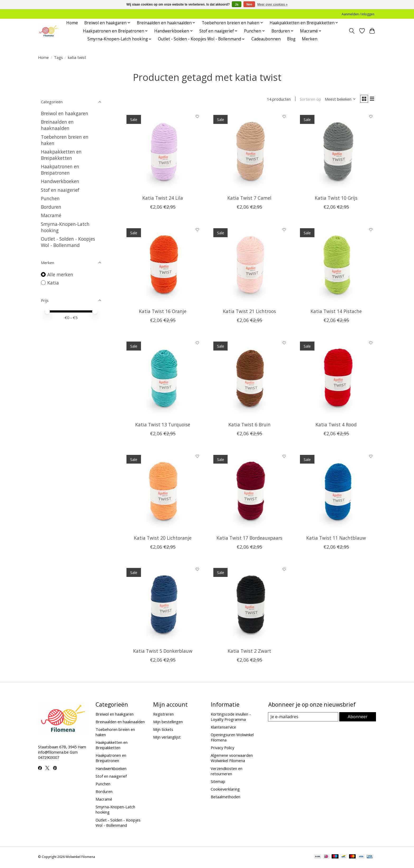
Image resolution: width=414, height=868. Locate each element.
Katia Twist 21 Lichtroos (249, 312)
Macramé (51, 215)
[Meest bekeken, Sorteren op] (338, 100)
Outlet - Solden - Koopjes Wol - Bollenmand (68, 242)
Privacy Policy (222, 749)
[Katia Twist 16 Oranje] (163, 266)
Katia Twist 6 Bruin (250, 426)
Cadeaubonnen (266, 39)
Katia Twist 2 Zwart (249, 652)
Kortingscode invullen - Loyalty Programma (231, 718)
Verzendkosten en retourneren (227, 772)
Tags (58, 57)
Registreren (163, 715)
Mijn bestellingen (168, 723)
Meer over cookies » (273, 4)
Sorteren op (308, 100)
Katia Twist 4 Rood (336, 426)
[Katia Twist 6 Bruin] (249, 379)
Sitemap (218, 782)
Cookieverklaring (225, 790)
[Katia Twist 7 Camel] (249, 152)
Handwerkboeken (60, 181)
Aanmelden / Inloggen (358, 14)
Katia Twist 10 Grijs (336, 199)
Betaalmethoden (225, 798)
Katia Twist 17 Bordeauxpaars (249, 539)
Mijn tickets (163, 731)
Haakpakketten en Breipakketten (61, 155)
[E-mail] (303, 718)
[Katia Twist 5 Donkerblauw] (163, 605)
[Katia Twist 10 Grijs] (336, 152)
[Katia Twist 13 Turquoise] (163, 379)
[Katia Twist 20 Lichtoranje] (163, 492)
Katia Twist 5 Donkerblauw (163, 652)
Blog (291, 39)
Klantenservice (223, 728)
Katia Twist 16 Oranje (163, 312)
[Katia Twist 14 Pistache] (336, 266)
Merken (310, 39)
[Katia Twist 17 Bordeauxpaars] (249, 492)
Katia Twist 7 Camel (249, 199)
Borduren (51, 207)
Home (72, 23)
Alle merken (60, 274)
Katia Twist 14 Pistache (336, 312)
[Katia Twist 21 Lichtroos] (249, 266)
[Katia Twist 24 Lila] (163, 152)
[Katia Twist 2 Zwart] (249, 605)
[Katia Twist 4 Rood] (336, 379)
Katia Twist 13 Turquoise (163, 426)
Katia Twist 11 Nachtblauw (336, 539)
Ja (236, 4)
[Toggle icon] (352, 31)
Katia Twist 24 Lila (163, 199)
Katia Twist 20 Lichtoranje (163, 539)
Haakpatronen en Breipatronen (60, 170)
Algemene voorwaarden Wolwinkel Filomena (232, 759)
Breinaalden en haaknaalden (57, 125)
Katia (53, 283)
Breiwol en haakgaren (65, 113)
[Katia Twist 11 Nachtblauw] (336, 492)
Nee (249, 4)
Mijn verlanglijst (167, 738)
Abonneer (358, 718)
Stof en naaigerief (60, 190)
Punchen (50, 198)
